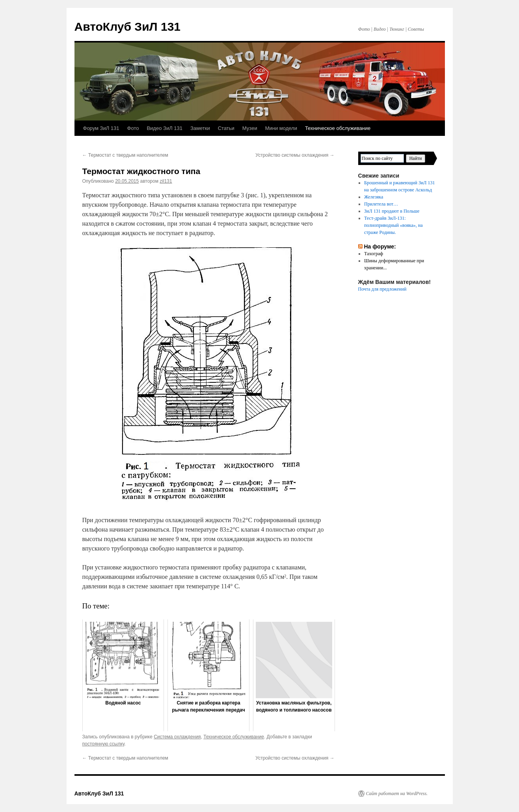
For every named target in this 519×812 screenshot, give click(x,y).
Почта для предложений (382, 289)
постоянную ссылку (103, 744)
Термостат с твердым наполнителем (125, 155)
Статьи (226, 128)
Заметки (200, 128)
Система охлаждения (177, 737)
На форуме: (380, 247)
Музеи (250, 128)
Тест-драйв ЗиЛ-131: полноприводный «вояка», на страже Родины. (393, 225)
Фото (133, 128)
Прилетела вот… (381, 204)
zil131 (166, 181)
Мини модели (281, 128)
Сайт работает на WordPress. (397, 793)
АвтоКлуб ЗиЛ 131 (128, 27)
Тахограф (374, 254)
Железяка (374, 197)
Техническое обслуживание (338, 128)
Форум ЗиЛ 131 (101, 128)
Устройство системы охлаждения (295, 155)
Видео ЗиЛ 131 (165, 128)
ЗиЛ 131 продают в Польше (392, 211)
